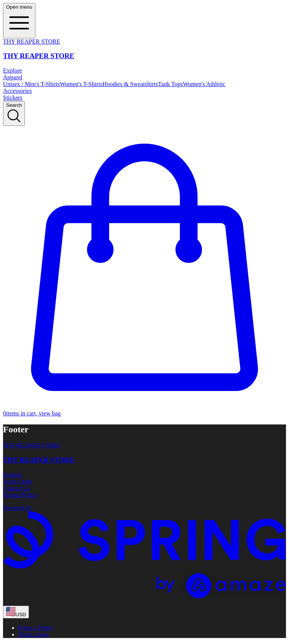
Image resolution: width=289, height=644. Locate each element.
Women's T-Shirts (81, 84)
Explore (13, 70)
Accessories (17, 91)
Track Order (18, 481)
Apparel (13, 77)
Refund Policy (20, 495)
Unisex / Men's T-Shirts (31, 84)
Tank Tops (170, 84)
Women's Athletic (204, 84)
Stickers (13, 98)
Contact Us (17, 488)
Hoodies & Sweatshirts (130, 84)
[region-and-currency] (16, 612)
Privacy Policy (36, 628)
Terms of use (33, 634)
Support (13, 475)
